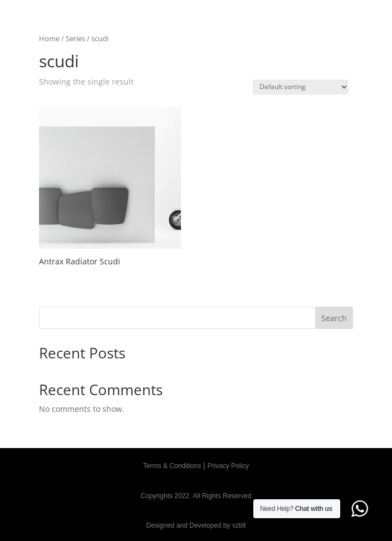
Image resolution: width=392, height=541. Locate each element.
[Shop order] (301, 87)
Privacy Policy (228, 466)
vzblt (239, 525)
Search (334, 318)
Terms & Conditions (172, 466)
